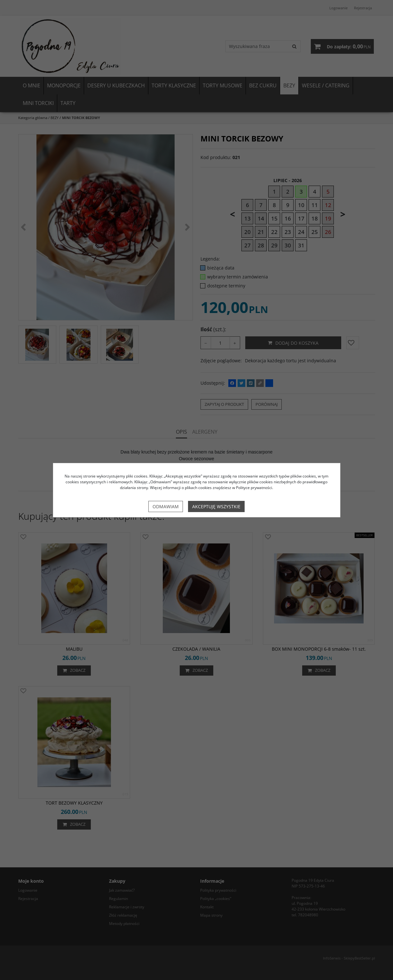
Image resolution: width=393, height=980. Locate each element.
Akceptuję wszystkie (216, 506)
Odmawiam (166, 506)
